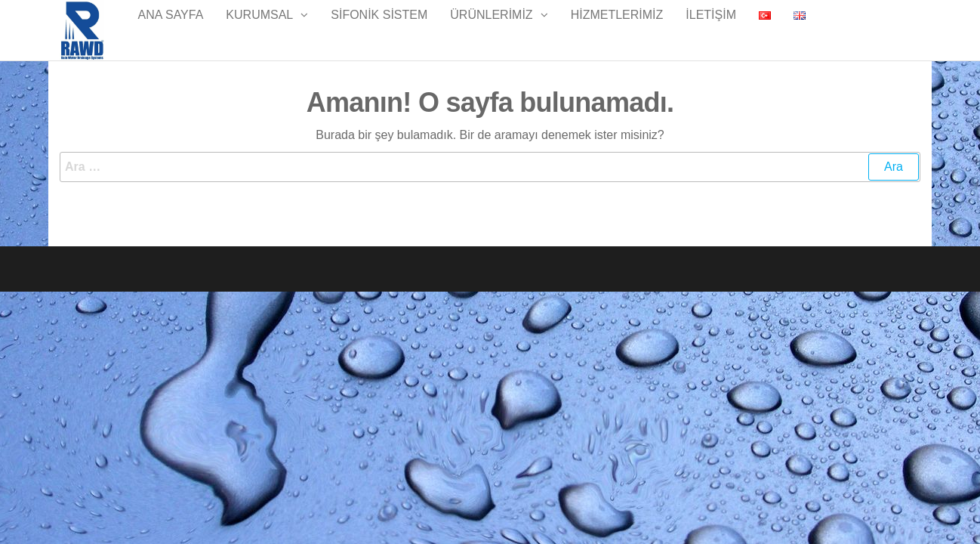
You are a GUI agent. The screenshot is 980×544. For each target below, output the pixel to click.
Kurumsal (259, 30)
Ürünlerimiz (491, 30)
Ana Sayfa (171, 30)
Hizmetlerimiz (617, 30)
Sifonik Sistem (379, 30)
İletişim (711, 30)
